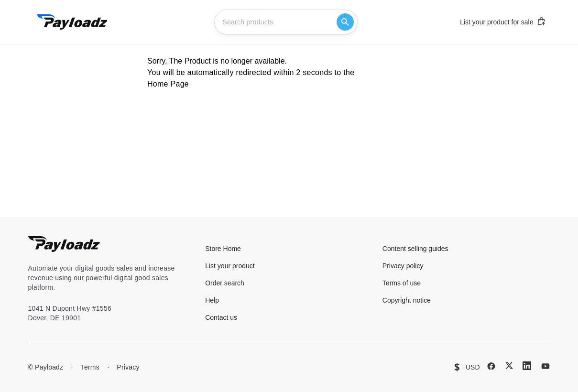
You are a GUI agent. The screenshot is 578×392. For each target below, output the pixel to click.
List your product (230, 266)
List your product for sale (503, 22)
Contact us (221, 317)
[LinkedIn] (527, 366)
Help (212, 300)
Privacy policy (403, 266)
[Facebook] (491, 366)
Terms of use (402, 283)
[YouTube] (545, 366)
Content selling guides (415, 249)
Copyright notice (407, 300)
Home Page (168, 84)
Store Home (223, 249)
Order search (225, 283)
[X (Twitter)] (509, 365)
